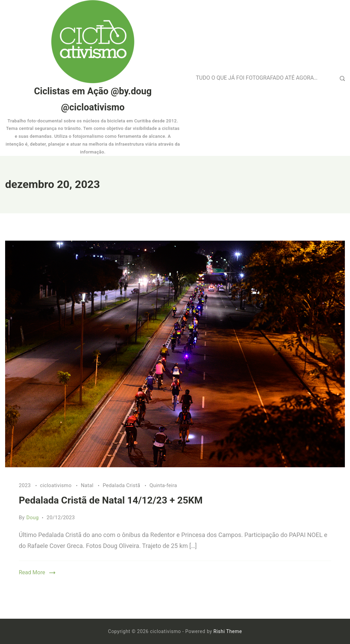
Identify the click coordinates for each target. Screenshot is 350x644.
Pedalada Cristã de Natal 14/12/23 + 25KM (111, 500)
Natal (88, 485)
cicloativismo (56, 485)
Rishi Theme (228, 631)
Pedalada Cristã (122, 485)
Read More (32, 572)
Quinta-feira (163, 485)
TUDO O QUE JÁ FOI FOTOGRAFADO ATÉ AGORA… (257, 78)
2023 (25, 485)
